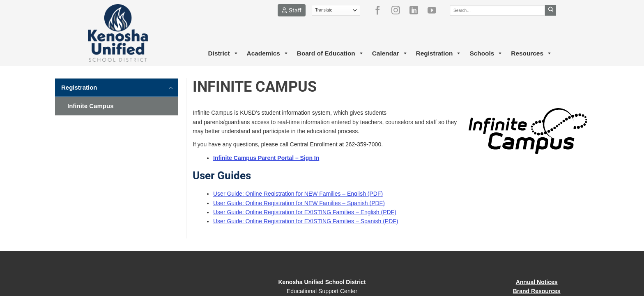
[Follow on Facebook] (381, 10)
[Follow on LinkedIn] (417, 10)
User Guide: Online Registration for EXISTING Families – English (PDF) (305, 212)
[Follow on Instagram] (399, 10)
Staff (292, 10)
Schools (486, 53)
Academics (268, 53)
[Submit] (551, 10)
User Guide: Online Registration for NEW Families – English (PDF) (298, 194)
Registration (439, 53)
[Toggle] (171, 87)
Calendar (390, 53)
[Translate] (336, 10)
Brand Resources (537, 291)
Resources (531, 53)
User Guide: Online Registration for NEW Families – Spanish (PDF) (299, 203)
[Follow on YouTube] (435, 10)
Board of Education (330, 53)
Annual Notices (537, 282)
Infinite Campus (91, 106)
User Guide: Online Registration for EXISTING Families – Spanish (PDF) (306, 221)
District (223, 53)
